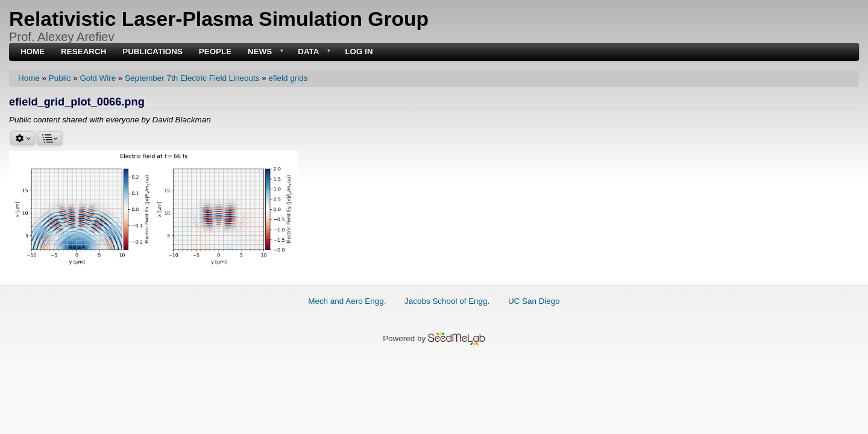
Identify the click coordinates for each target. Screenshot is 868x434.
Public (60, 78)
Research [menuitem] (83, 52)
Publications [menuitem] (153, 52)
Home (29, 78)
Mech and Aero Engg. (347, 301)
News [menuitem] (265, 52)
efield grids (288, 78)
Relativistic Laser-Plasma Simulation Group (219, 19)
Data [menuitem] (313, 52)
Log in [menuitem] (359, 52)
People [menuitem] (215, 52)
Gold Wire (98, 78)
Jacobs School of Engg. (447, 301)
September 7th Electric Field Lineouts (192, 78)
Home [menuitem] (33, 52)
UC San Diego (534, 301)
